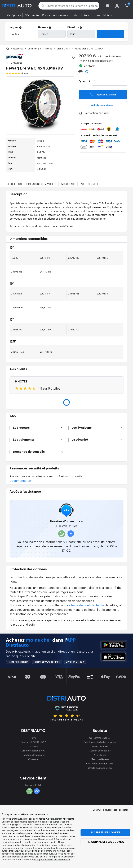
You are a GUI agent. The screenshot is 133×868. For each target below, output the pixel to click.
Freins (96, 15)
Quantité (84, 82)
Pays (33, 738)
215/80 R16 (17, 294)
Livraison (33, 746)
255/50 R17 (74, 330)
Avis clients (68, 184)
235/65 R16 (74, 294)
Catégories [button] (14, 15)
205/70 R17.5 (18, 352)
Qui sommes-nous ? (100, 738)
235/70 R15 (102, 258)
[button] (108, 6)
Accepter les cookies (105, 833)
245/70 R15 (45, 272)
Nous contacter (100, 746)
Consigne (33, 759)
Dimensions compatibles (41, 184)
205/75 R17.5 (46, 352)
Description (14, 184)
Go (110, 34)
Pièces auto (32, 15)
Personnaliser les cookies (105, 842)
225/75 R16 (45, 294)
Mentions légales (100, 759)
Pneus (46, 15)
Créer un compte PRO (33, 751)
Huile (75, 15)
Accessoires (61, 15)
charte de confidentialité (87, 605)
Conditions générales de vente (100, 742)
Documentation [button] (20, 480)
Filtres (85, 15)
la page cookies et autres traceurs (52, 859)
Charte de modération (100, 768)
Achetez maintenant (103, 105)
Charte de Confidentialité (100, 763)
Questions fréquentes (33, 755)
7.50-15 (15, 258)
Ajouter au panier (103, 94)
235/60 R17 (45, 330)
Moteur (108, 15)
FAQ (82, 184)
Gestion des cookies (100, 751)
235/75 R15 (17, 272)
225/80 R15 (74, 258)
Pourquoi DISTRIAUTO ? (33, 742)
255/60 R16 (45, 307)
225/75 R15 (45, 258)
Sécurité (93, 184)
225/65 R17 (17, 330)
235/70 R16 (102, 294)
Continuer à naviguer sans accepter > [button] (111, 810)
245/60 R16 (17, 307)
